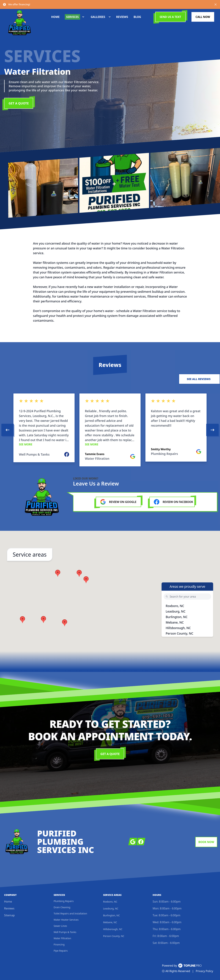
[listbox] (110, 430)
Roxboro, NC (175, 606)
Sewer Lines (60, 926)
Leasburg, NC (176, 611)
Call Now (203, 17)
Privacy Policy (204, 971)
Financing (59, 944)
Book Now (206, 842)
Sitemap (9, 915)
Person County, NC (179, 633)
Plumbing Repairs (64, 901)
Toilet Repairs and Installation (70, 913)
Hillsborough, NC (178, 628)
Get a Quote (19, 103)
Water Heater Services (66, 920)
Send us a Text (170, 17)
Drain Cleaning (62, 907)
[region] (110, 430)
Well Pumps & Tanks (65, 932)
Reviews (9, 908)
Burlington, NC (177, 617)
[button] (79, 573)
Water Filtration (62, 938)
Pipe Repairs (61, 951)
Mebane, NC (175, 622)
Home (8, 902)
